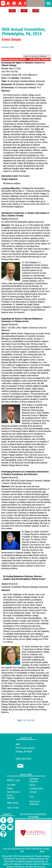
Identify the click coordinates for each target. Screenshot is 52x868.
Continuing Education (34, 780)
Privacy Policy (14, 851)
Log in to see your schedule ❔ (37, 56)
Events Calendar (11, 797)
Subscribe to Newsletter (35, 803)
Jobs (32, 797)
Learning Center (36, 788)
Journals (33, 792)
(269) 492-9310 (23, 759)
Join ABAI (11, 785)
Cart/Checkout (13, 792)
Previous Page (7, 47)
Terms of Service (32, 851)
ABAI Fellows (13, 803)
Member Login (13, 780)
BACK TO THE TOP (26, 721)
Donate (10, 788)
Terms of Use (13, 808)
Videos (32, 785)
